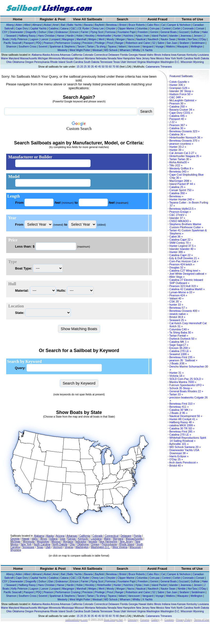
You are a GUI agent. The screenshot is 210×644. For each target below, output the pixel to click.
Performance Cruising (68, 43)
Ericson (74, 32)
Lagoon (34, 39)
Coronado (188, 28)
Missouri (79, 58)
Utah (123, 62)
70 (114, 67)
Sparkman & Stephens (62, 47)
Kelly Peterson (19, 39)
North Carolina (185, 58)
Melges (92, 39)
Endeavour (62, 32)
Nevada (112, 58)
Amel (56, 25)
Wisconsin (187, 62)
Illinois (157, 55)
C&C (73, 28)
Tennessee (106, 62)
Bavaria (88, 25)
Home (18, 19)
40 (96, 67)
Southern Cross (27, 47)
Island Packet (159, 36)
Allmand (37, 25)
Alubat (47, 25)
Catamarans (153, 67)
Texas (117, 62)
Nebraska (101, 58)
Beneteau (112, 25)
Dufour (42, 32)
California (77, 55)
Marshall (81, 39)
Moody (110, 39)
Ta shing (101, 47)
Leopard (55, 39)
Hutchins (128, 36)
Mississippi (68, 58)
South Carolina (75, 62)
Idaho (150, 55)
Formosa (110, 32)
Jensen (198, 36)
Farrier (85, 32)
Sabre (161, 43)
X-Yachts (147, 50)
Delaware (114, 55)
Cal (163, 25)
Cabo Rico (153, 25)
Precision (88, 43)
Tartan (91, 47)
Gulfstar (195, 32)
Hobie (80, 36)
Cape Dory (22, 28)
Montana (90, 58)
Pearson (48, 43)
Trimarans (166, 67)
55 (107, 67)
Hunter (117, 36)
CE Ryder (84, 28)
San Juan (172, 43)
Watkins (170, 47)
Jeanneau (186, 36)
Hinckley (90, 36)
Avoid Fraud (157, 19)
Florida (124, 55)
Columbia (142, 28)
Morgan (121, 39)
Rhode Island (58, 62)
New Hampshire (126, 58)
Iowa (174, 55)
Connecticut (101, 55)
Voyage (159, 47)
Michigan (43, 58)
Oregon (29, 62)
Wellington (196, 47)
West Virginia (120, 547)
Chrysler (111, 28)
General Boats (169, 32)
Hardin (70, 36)
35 (92, 67)
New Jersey (143, 58)
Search (122, 19)
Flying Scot (97, 32)
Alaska (46, 55)
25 (85, 67)
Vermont (132, 62)
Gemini (154, 32)
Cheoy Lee (98, 28)
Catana (64, 28)
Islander (174, 36)
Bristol (123, 25)
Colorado (88, 55)
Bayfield (99, 25)
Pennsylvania (42, 62)
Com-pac (155, 28)
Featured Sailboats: (181, 76)
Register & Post (53, 19)
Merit (102, 39)
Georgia (133, 55)
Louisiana (203, 55)
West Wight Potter (80, 50)
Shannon (11, 47)
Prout (110, 43)
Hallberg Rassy (27, 36)
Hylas (139, 36)
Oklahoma (18, 62)
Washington (153, 62)
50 (103, 67)
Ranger (120, 43)
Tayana (112, 47)
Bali (63, 25)
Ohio (9, 62)
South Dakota (92, 62)
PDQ (39, 43)
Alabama (36, 55)
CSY (5, 32)
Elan (51, 32)
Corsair (200, 28)
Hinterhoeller (104, 36)
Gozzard (184, 32)
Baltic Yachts (75, 25)
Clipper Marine (126, 28)
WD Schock (111, 50)
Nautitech (153, 39)
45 (99, 67)
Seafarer (184, 43)
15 (78, 67)
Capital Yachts (38, 28)
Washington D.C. (170, 62)
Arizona (55, 55)
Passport (29, 43)
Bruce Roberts (137, 25)
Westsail (97, 50)
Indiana (166, 55)
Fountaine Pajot (127, 32)
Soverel (43, 47)
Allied (27, 25)
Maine (5, 58)
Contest (166, 28)
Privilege (100, 43)
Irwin (147, 36)
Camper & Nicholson (179, 25)
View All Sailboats (87, 19)
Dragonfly (31, 32)
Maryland (14, 58)
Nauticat (141, 39)
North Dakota (201, 58)
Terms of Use (192, 19)
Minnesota (55, 58)
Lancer (45, 39)
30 (89, 67)
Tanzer (81, 47)
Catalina (53, 28)
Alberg (10, 25)
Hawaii (142, 55)
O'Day (202, 39)
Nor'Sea (192, 39)
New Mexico (157, 58)
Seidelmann (198, 43)
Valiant (122, 47)
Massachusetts (29, 58)
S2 (154, 43)
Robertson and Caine (138, 43)
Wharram (125, 50)
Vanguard (148, 47)
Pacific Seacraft (12, 43)
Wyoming (198, 62)
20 (82, 67)
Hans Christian (46, 36)
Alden (19, 25)
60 (110, 67)
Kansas (181, 55)
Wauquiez (183, 47)
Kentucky (192, 55)
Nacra (131, 39)
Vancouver (134, 47)
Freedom (143, 32)
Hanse (61, 36)
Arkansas (65, 55)
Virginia (141, 62)
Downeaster (16, 32)
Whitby (136, 50)
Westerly (62, 50)
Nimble (182, 39)
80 (117, 67)
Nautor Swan (168, 39)
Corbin (177, 28)
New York (170, 58)
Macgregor (68, 39)
